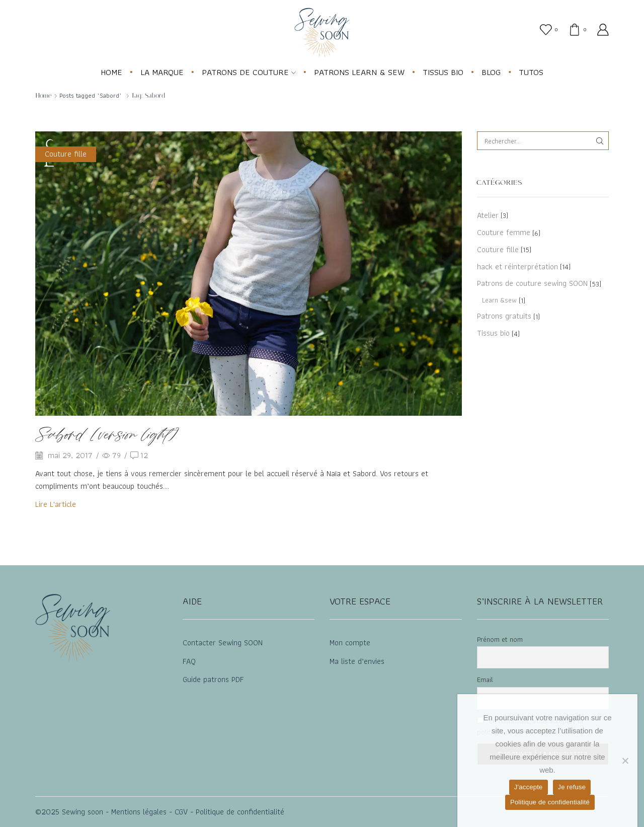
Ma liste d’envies (357, 661)
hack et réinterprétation (517, 267)
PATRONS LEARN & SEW (359, 72)
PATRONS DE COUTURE (249, 72)
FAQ (189, 661)
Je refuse (572, 787)
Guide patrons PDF (213, 679)
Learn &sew (499, 300)
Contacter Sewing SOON (223, 643)
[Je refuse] (625, 761)
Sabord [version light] (107, 436)
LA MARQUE (162, 72)
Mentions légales (138, 812)
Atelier (488, 216)
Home (44, 95)
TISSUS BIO (443, 72)
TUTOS (531, 72)
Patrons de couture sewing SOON (532, 283)
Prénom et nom (500, 639)
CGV (180, 812)
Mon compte (350, 643)
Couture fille (66, 154)
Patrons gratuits (504, 316)
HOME (111, 72)
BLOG (491, 72)
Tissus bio (493, 333)
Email (485, 680)
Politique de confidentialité (240, 812)
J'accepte (529, 787)
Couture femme (504, 232)
